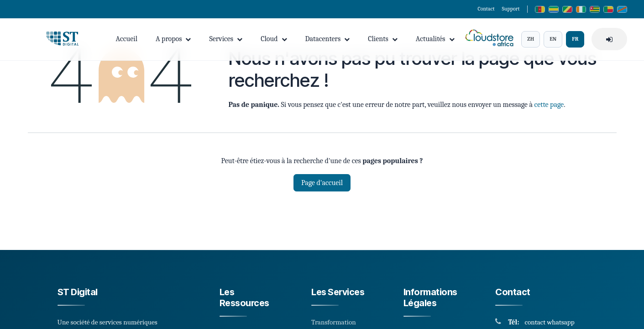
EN (553, 39)
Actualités (435, 39)
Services (226, 39)
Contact (486, 9)
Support (511, 9)
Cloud (274, 39)
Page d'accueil (322, 183)
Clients (383, 39)
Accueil (127, 39)
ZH (531, 39)
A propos (173, 39)
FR (575, 39)
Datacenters (328, 39)
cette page (549, 105)
